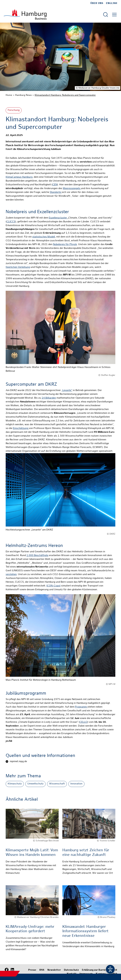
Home (9, 95)
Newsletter (54, 970)
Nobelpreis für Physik (65, 245)
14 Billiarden (49, 398)
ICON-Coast (53, 586)
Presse (32, 970)
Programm (81, 707)
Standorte (56, 192)
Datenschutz (71, 970)
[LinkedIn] (12, 970)
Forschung (14, 110)
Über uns (97, 3)
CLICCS (11, 222)
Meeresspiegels (72, 189)
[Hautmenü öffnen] (114, 15)
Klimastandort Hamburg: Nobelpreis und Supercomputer (65, 95)
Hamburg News (23, 95)
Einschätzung (21, 428)
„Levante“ (67, 390)
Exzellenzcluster (58, 218)
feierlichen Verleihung (18, 267)
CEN (55, 185)
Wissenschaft (57, 784)
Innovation (76, 784)
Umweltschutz (35, 784)
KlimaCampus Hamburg (19, 177)
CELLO (84, 722)
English (112, 3)
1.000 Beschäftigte (37, 556)
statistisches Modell (44, 237)
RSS (42, 970)
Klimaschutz (15, 784)
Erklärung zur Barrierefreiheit (100, 970)
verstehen (11, 575)
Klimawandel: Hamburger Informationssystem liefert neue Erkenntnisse (85, 932)
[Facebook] (7, 970)
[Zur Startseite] (25, 14)
